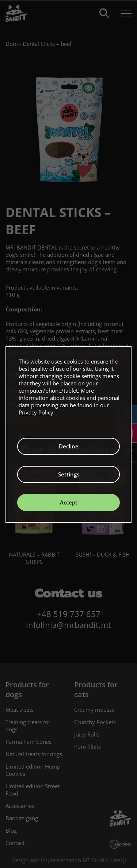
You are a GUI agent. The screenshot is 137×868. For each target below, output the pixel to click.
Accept (69, 502)
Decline (69, 446)
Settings (69, 474)
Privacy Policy (36, 412)
